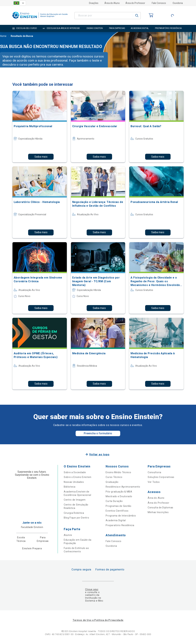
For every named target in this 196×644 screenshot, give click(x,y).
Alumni (68, 535)
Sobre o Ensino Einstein (78, 477)
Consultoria (154, 472)
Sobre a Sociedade (75, 472)
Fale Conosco (159, 3)
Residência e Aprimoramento (123, 487)
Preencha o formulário (98, 433)
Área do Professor (135, 3)
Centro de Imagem (75, 500)
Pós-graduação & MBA (119, 492)
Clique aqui (92, 589)
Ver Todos (154, 482)
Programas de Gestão (118, 506)
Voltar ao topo (99, 455)
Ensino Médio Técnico (118, 472)
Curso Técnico (114, 477)
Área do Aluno (112, 3)
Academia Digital (116, 520)
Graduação (112, 482)
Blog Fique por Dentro (76, 518)
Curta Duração (114, 501)
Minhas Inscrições (158, 512)
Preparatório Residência (120, 525)
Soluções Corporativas (161, 477)
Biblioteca (70, 487)
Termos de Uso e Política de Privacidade (98, 620)
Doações (94, 3)
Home (3, 36)
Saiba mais (41, 157)
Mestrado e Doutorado (119, 496)
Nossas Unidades (74, 482)
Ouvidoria (178, 3)
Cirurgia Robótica (74, 513)
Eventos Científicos (117, 511)
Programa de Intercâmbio (121, 516)
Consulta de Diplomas (160, 508)
